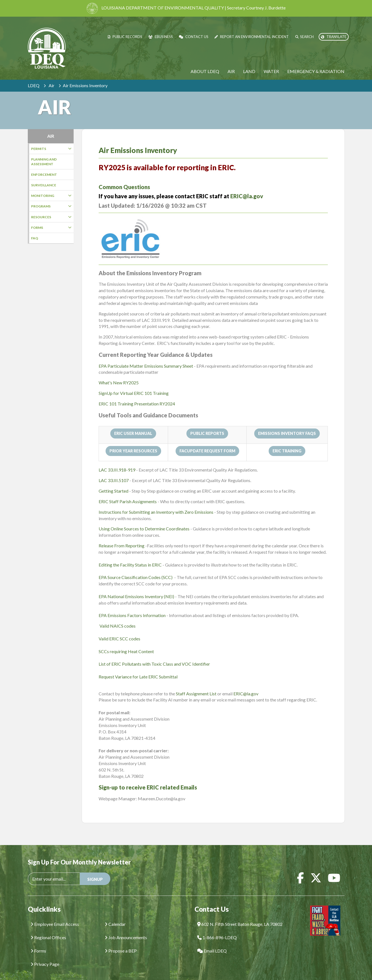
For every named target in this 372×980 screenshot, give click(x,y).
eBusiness (161, 37)
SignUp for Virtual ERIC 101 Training (134, 385)
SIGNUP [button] (95, 871)
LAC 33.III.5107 (114, 472)
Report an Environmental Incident (252, 37)
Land (249, 71)
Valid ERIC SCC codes (119, 630)
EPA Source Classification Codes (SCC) (136, 569)
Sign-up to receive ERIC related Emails (148, 779)
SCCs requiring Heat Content (126, 643)
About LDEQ (205, 71)
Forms (51, 228)
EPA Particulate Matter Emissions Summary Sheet (146, 358)
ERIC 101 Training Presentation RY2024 (137, 395)
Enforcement (44, 175)
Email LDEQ (212, 942)
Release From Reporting (122, 537)
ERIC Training (287, 443)
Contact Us (194, 37)
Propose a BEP (121, 942)
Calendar (115, 916)
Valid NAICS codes (118, 617)
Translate (334, 37)
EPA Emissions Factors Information (132, 607)
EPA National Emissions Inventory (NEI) (137, 588)
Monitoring (51, 196)
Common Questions (124, 179)
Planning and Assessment (44, 162)
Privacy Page (45, 956)
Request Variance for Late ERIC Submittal (138, 668)
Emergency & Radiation (316, 71)
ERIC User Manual (133, 425)
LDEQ (34, 85)
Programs (51, 206)
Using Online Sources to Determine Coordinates (144, 520)
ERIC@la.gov (247, 188)
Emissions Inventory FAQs (287, 425)
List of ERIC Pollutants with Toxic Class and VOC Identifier (154, 656)
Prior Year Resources (133, 443)
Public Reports (207, 425)
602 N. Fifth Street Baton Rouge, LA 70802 (240, 916)
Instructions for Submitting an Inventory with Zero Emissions (156, 504)
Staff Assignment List (196, 685)
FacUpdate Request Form (207, 443)
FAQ (35, 238)
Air (231, 71)
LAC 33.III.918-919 (117, 461)
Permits (51, 149)
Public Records (125, 37)
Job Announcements (126, 929)
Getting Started (113, 483)
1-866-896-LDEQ (217, 929)
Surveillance (44, 185)
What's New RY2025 (119, 374)
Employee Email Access (55, 916)
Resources (51, 217)
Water (271, 71)
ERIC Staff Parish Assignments (128, 493)
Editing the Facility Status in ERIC (130, 556)
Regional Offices (48, 929)
